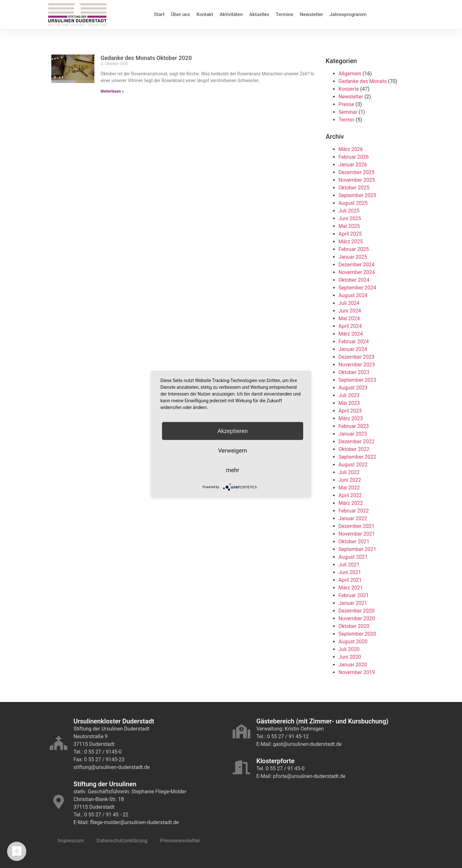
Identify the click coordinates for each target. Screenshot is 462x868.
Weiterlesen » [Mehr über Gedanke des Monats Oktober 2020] (112, 91)
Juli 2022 (349, 472)
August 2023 (353, 388)
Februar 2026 (354, 157)
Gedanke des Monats (363, 81)
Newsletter (311, 14)
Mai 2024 (349, 318)
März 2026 (351, 149)
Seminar (348, 112)
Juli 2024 (349, 303)
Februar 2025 (354, 249)
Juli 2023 (349, 395)
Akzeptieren (233, 431)
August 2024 (353, 295)
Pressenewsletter (180, 841)
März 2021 (351, 588)
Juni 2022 (350, 480)
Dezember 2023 (356, 357)
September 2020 (357, 634)
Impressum (71, 841)
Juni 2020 (350, 657)
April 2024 (350, 326)
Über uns (181, 14)
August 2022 (353, 465)
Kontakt (205, 14)
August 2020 (353, 642)
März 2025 (351, 242)
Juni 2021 (350, 572)
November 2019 (357, 672)
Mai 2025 (349, 226)
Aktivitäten (231, 14)
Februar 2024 (354, 342)
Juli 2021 (349, 565)
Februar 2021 (354, 595)
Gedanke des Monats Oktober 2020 (146, 58)
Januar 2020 (353, 665)
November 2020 (357, 618)
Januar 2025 (353, 257)
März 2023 (351, 418)
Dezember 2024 (356, 265)
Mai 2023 (349, 403)
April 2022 (350, 495)
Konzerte (349, 89)
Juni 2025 (350, 218)
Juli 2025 (349, 211)
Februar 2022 (354, 511)
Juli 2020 (349, 649)
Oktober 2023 (354, 372)
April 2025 (350, 234)
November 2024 (357, 272)
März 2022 (351, 503)
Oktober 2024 (354, 280)
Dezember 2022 (356, 442)
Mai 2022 (349, 488)
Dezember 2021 (356, 526)
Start (159, 14)
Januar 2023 (353, 434)
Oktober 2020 (354, 626)
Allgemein (350, 74)
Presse (346, 104)
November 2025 (357, 180)
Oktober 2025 (354, 188)
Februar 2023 (354, 426)
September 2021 (357, 549)
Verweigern (233, 451)
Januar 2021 (353, 603)
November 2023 (357, 365)
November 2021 (357, 534)
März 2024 (351, 334)
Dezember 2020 (356, 611)
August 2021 (353, 557)
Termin (346, 120)
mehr (232, 470)
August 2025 (353, 203)
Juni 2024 (350, 311)
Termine (284, 14)
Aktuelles (259, 14)
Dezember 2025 (356, 172)
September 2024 (357, 288)
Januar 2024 (353, 349)
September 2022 (357, 457)
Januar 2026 (353, 165)
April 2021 (350, 580)
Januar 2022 (353, 518)
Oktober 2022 (354, 449)
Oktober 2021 (354, 542)
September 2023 (357, 380)
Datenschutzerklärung (122, 841)
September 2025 (357, 195)
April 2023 (350, 411)
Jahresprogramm (348, 14)
